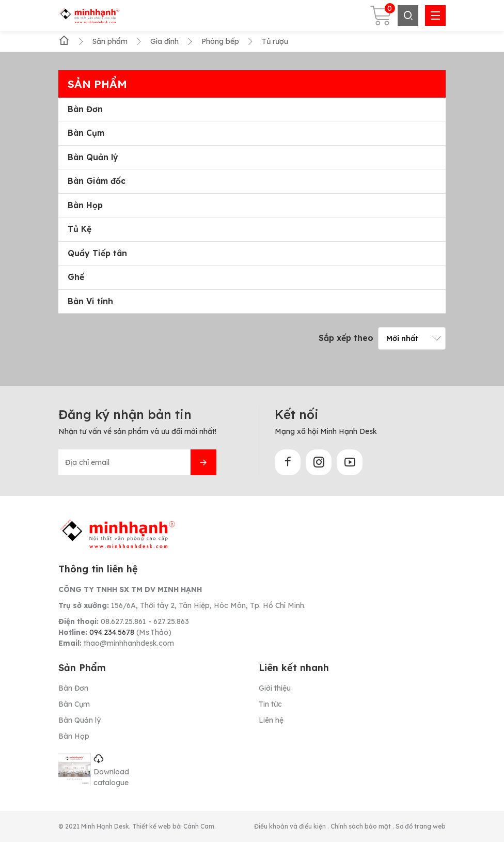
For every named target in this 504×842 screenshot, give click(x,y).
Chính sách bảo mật (361, 826)
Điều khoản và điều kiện (291, 826)
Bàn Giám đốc (97, 181)
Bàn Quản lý (93, 157)
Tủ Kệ (80, 229)
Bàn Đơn (85, 109)
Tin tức (270, 704)
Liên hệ (271, 720)
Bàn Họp (85, 205)
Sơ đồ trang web (421, 826)
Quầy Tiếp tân (97, 253)
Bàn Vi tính (90, 301)
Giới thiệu (275, 688)
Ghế (76, 277)
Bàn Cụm (86, 133)
